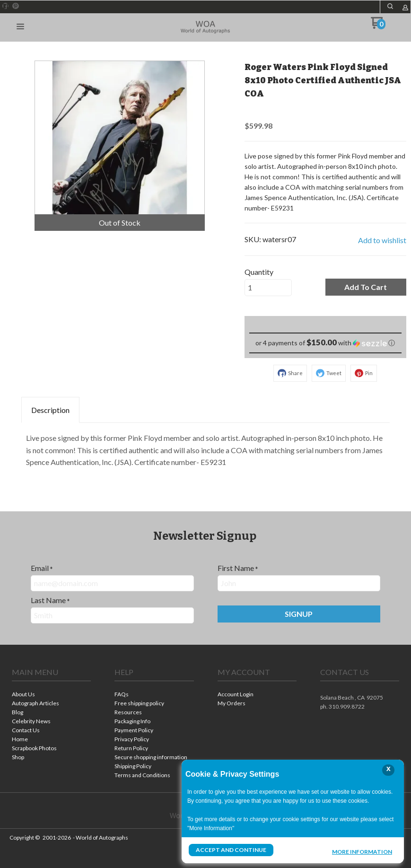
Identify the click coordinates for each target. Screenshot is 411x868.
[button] (20, 27)
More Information (362, 851)
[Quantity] (268, 288)
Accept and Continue (231, 850)
